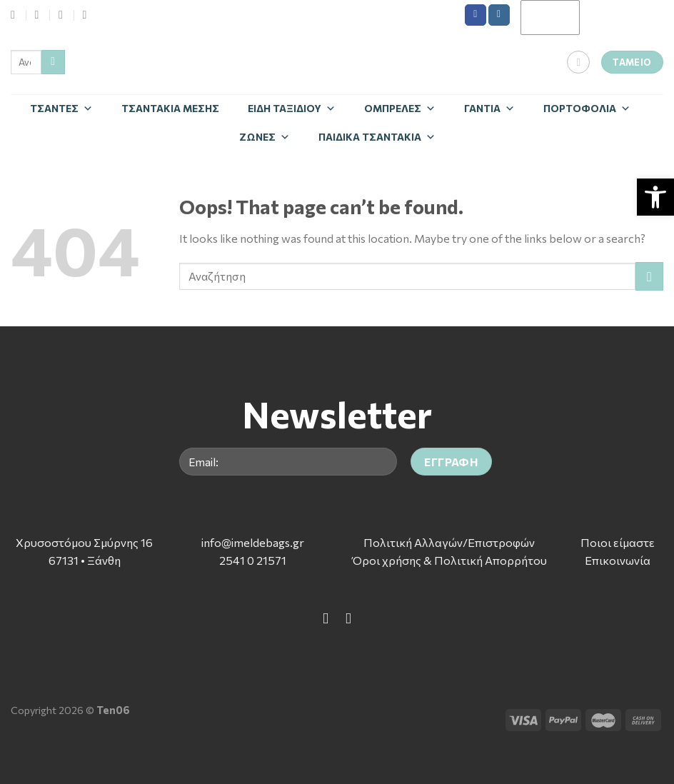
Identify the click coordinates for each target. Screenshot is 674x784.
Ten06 (113, 710)
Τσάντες (61, 108)
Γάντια (489, 108)
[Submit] (53, 62)
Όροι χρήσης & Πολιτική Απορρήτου (449, 560)
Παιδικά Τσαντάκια (377, 137)
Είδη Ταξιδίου (292, 108)
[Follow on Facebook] (476, 15)
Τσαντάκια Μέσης (170, 108)
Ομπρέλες (400, 108)
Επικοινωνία (618, 560)
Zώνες (265, 137)
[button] (655, 197)
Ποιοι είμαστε (618, 542)
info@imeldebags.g (250, 542)
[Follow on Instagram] (499, 15)
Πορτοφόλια (587, 108)
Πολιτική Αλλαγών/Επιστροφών (449, 542)
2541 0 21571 (253, 560)
